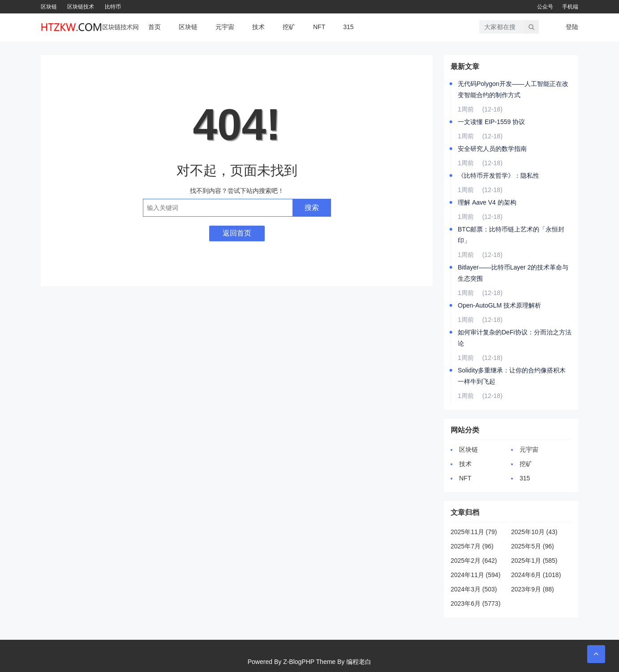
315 (348, 27)
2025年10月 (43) (534, 532)
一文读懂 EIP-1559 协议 (491, 122)
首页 (155, 27)
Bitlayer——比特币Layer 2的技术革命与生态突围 (513, 273)
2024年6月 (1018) (536, 575)
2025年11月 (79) (474, 532)
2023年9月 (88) (533, 589)
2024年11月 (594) (475, 575)
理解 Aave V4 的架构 (487, 202)
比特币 (113, 7)
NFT (319, 27)
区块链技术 (81, 7)
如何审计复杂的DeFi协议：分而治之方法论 (515, 338)
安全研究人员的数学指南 (492, 149)
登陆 (572, 27)
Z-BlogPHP (299, 662)
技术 (258, 27)
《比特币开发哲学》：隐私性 (499, 175)
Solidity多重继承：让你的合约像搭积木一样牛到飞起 (512, 376)
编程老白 (359, 662)
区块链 (49, 7)
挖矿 (289, 27)
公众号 (545, 7)
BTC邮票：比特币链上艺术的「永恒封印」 (511, 235)
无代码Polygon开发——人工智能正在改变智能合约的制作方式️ (513, 89)
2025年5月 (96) (533, 546)
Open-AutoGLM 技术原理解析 (499, 305)
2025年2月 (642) (474, 561)
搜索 (312, 208)
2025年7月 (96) (472, 546)
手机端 (570, 7)
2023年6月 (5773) (475, 604)
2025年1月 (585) (534, 561)
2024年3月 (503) (474, 589)
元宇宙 (225, 27)
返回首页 (237, 233)
